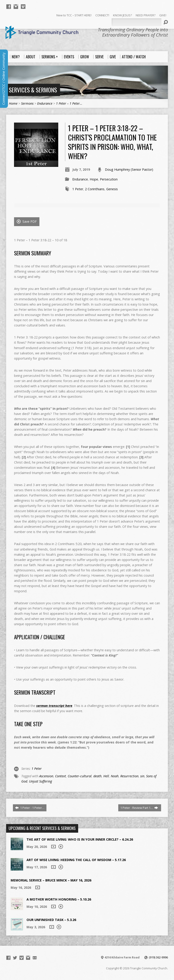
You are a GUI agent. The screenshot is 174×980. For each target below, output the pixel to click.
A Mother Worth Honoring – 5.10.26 (59, 899)
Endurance (45, 103)
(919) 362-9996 (158, 957)
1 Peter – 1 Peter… (69, 103)
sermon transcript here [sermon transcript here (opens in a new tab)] (54, 706)
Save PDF (27, 221)
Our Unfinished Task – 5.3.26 (51, 920)
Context (60, 776)
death (97, 776)
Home (13, 103)
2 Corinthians (95, 189)
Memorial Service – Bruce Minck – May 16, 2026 (51, 880)
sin (142, 776)
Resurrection (129, 776)
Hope (94, 179)
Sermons (27, 103)
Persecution (109, 179)
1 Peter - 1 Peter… (30, 808)
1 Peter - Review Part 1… (139, 808)
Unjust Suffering (40, 781)
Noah (115, 776)
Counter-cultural (80, 776)
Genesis (112, 189)
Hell (106, 776)
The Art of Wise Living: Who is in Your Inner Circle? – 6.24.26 (80, 839)
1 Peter (78, 189)
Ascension (46, 776)
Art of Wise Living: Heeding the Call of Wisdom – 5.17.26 (76, 860)
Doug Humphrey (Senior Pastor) (129, 169)
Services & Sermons (33, 90)
